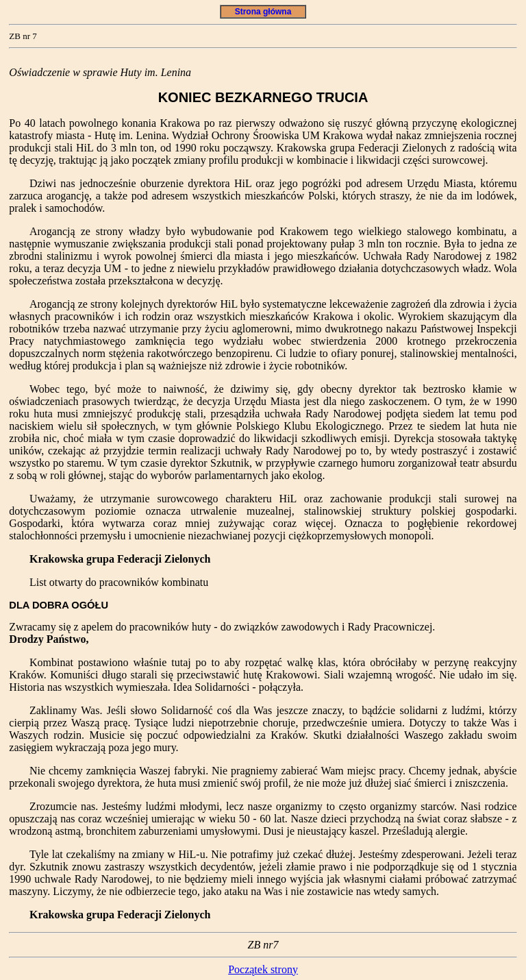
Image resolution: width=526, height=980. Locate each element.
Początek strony (263, 969)
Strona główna (263, 12)
